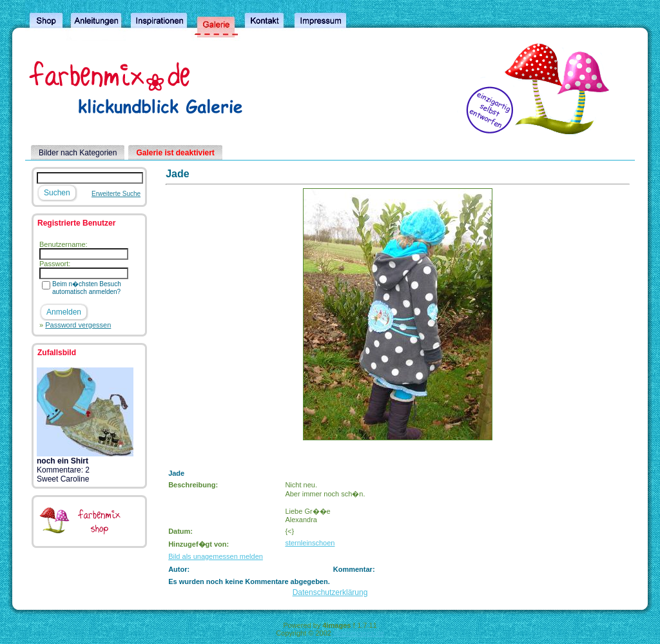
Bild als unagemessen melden (216, 556)
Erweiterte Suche (116, 194)
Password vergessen (78, 325)
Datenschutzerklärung (330, 592)
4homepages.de (359, 633)
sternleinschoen (310, 543)
